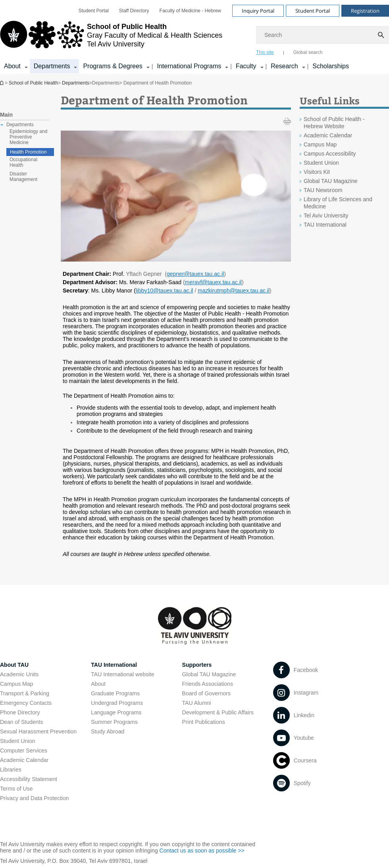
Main (6, 115)
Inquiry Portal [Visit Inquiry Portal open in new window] (258, 11)
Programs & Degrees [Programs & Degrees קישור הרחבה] (113, 66)
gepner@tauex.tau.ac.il (195, 274)
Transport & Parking (25, 693)
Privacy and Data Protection (35, 798)
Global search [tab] (308, 52)
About (98, 684)
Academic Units (19, 674)
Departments (76, 83)
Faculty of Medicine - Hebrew (190, 11)
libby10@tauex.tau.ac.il (165, 291)
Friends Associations (208, 684)
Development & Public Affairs (218, 712)
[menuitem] (94, 11)
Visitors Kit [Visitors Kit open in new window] (317, 172)
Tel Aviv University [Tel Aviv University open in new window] (326, 216)
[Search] (323, 35)
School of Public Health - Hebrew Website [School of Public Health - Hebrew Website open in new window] (334, 123)
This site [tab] (265, 52)
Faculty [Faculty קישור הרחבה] (246, 66)
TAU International (114, 665)
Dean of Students (21, 722)
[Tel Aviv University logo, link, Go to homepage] (111, 38)
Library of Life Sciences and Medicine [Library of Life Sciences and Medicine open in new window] (338, 203)
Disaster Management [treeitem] (23, 177)
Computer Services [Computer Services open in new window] (24, 751)
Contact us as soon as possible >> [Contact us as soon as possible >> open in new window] (202, 851)
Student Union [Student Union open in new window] (321, 163)
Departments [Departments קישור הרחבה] (52, 66)
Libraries (11, 770)
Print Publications (204, 722)
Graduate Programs (115, 693)
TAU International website (122, 674)
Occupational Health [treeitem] (23, 162)
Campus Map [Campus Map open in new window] (320, 144)
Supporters (197, 665)
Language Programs (116, 712)
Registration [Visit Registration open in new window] (365, 11)
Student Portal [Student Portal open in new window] (94, 11)
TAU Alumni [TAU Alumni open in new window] (197, 703)
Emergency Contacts (26, 703)
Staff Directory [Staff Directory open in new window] (134, 11)
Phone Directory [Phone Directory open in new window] (20, 712)
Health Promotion (28, 152)
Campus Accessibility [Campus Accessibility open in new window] (330, 154)
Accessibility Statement (29, 779)
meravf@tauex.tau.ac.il (213, 282)
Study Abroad (108, 731)
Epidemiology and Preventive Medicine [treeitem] (28, 137)
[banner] (194, 37)
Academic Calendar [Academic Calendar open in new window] (328, 135)
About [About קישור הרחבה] (12, 66)
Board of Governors (206, 693)
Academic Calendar (24, 760)
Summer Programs (114, 722)
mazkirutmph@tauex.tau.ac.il (234, 291)
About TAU (14, 665)
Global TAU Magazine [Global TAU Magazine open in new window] (331, 181)
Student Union (18, 741)
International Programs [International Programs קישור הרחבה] (189, 66)
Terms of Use (16, 789)
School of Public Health (2, 83)
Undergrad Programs (117, 703)
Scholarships (331, 66)
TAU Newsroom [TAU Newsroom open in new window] (323, 190)
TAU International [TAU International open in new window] (325, 225)
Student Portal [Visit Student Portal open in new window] (313, 11)
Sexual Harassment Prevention (38, 731)
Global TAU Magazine (209, 674)
